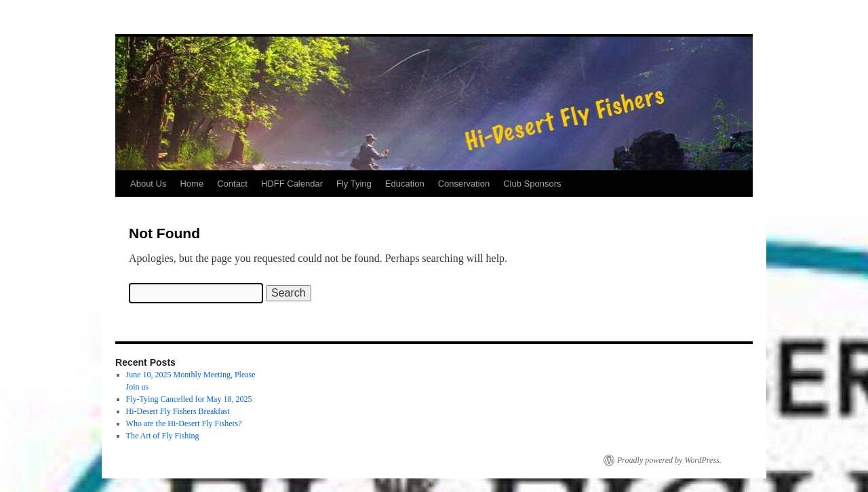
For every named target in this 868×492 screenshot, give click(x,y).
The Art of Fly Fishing (163, 436)
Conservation (464, 184)
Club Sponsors (532, 184)
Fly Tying (354, 184)
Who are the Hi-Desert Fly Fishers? (184, 423)
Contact (232, 184)
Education (405, 184)
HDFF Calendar (292, 184)
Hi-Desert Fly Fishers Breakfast (178, 411)
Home (192, 184)
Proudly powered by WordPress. (669, 460)
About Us (148, 184)
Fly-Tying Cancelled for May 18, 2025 (189, 399)
